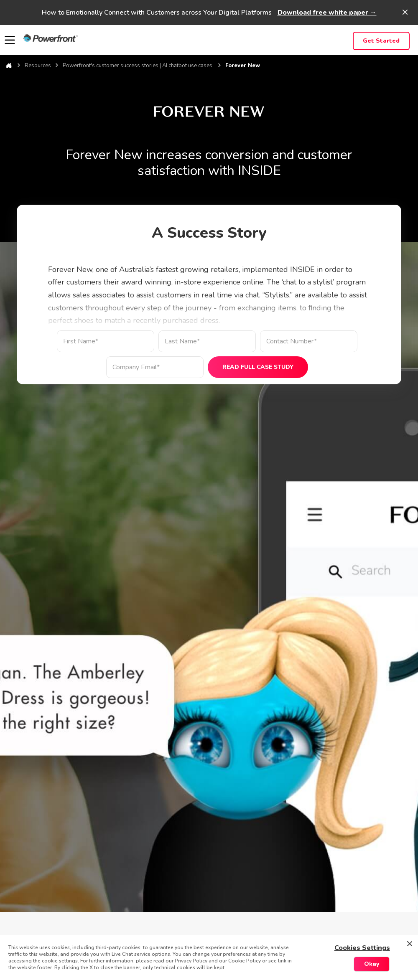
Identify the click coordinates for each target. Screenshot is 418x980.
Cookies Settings (362, 948)
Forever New (243, 66)
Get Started (381, 41)
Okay (372, 964)
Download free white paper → (327, 13)
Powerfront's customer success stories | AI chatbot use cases (138, 66)
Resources (38, 66)
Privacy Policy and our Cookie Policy (218, 961)
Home (9, 66)
